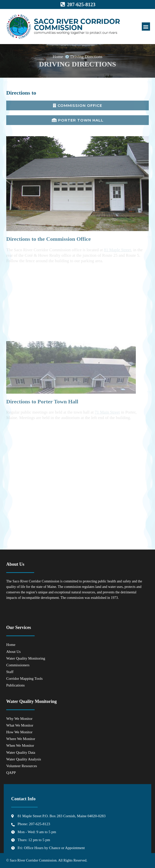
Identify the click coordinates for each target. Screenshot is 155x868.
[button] (146, 27)
